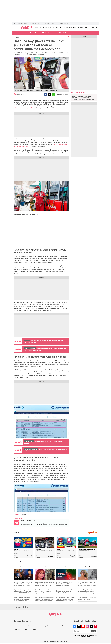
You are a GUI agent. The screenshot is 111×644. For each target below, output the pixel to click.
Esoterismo (17, 629)
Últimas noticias (18, 626)
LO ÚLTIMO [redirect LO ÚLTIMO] (38, 27)
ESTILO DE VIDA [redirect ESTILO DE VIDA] (68, 27)
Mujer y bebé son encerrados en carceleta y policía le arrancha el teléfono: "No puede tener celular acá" (83, 98)
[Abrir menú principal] (16, 27)
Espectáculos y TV (28, 626)
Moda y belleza (46, 626)
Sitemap (35, 629)
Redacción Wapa (21, 94)
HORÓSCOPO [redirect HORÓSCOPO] (93, 27)
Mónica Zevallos (64, 23)
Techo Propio (54, 23)
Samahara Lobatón (44, 23)
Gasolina (23, 515)
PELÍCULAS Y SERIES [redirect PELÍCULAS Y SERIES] (83, 27)
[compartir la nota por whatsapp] (53, 95)
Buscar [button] (93, 631)
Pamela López (33, 23)
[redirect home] (27, 28)
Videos (25, 629)
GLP (28, 515)
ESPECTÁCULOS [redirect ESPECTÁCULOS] (47, 27)
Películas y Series (65, 626)
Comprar (30, 556)
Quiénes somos (93, 635)
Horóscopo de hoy (22, 23)
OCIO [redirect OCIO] (75, 27)
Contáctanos (77, 635)
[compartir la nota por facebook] (45, 95)
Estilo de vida (55, 626)
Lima (32, 515)
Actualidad (17, 37)
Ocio (34, 626)
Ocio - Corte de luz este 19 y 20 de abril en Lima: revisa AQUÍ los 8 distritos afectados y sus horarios (55, 33)
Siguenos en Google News (62, 95)
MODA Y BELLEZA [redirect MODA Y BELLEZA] (57, 27)
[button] (97, 33)
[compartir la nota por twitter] (49, 95)
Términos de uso (85, 635)
